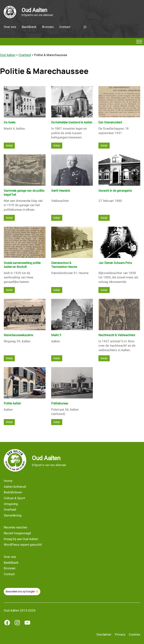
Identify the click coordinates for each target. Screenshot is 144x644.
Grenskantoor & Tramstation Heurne (64, 265)
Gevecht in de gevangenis (115, 191)
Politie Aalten (12, 403)
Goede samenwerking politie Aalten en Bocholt (22, 265)
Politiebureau (60, 403)
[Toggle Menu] (139, 42)
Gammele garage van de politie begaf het (24, 193)
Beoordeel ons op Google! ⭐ (22, 591)
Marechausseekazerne (18, 335)
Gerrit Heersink (61, 191)
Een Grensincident (110, 122)
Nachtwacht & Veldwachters (117, 335)
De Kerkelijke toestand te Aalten (72, 122)
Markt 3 (56, 335)
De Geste (10, 122)
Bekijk (9, 146)
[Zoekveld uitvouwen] (85, 27)
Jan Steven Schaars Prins (115, 263)
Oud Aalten (34, 10)
